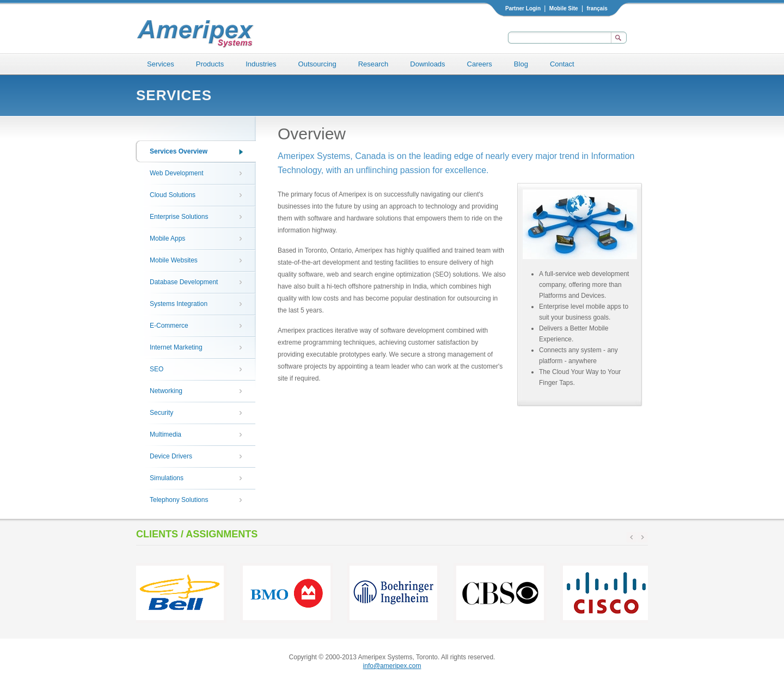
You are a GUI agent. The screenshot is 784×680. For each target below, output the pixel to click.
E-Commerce (169, 326)
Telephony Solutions (179, 500)
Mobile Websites (174, 260)
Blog (521, 64)
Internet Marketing (176, 347)
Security (161, 413)
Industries (261, 64)
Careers (480, 64)
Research (373, 64)
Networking (166, 391)
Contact (562, 64)
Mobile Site (564, 8)
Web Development (177, 173)
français (597, 8)
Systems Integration (179, 304)
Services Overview (179, 151)
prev (632, 537)
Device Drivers (171, 456)
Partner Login (523, 8)
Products (210, 64)
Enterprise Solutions (179, 217)
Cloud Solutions (173, 195)
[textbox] (558, 38)
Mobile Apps (167, 238)
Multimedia (166, 434)
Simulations (167, 478)
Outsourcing (317, 64)
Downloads (427, 64)
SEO (157, 369)
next (642, 537)
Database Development (184, 282)
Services (161, 64)
